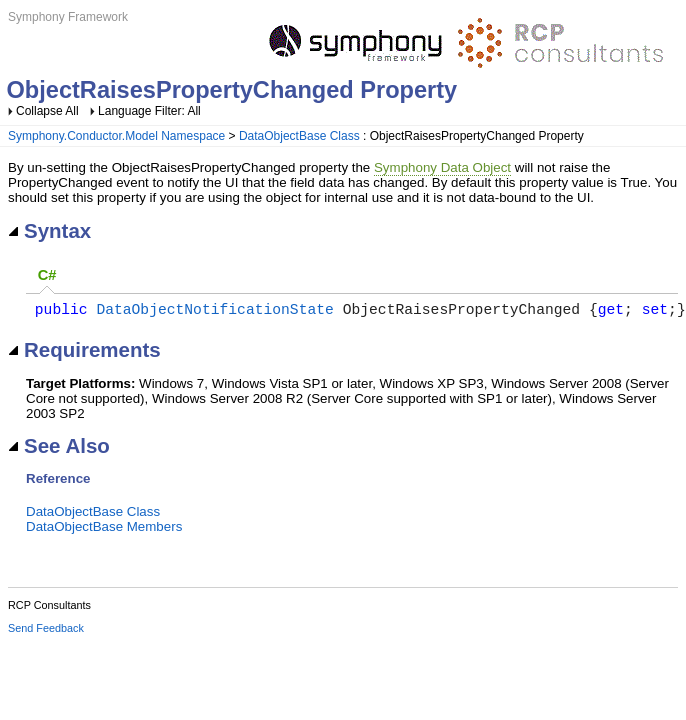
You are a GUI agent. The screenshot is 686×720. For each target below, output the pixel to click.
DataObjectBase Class (299, 136)
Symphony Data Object (442, 167)
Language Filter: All (149, 111)
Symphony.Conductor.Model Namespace (116, 136)
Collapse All (47, 111)
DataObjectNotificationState (214, 312)
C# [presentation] (47, 275)
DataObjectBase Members (104, 530)
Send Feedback (46, 632)
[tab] (47, 276)
